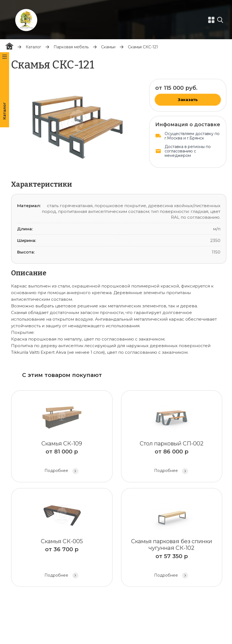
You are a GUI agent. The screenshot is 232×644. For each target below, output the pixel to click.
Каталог (33, 47)
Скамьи (108, 47)
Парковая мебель (71, 47)
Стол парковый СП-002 (172, 437)
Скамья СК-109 (62, 437)
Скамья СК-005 (62, 538)
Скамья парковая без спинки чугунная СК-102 (172, 538)
